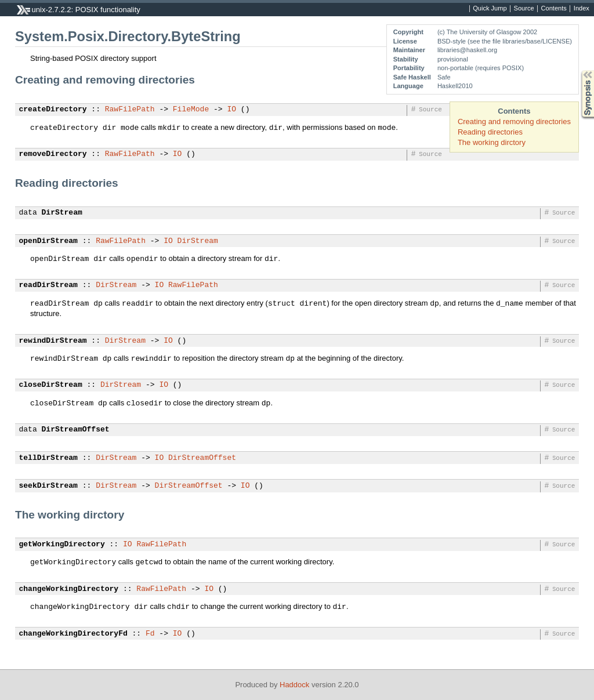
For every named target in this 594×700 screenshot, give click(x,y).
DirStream (62, 213)
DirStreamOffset (76, 430)
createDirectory (53, 110)
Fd (150, 634)
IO (231, 110)
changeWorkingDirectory (69, 589)
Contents (554, 9)
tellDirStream (48, 458)
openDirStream (48, 241)
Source (524, 9)
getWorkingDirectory (62, 545)
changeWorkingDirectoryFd (73, 634)
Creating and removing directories (514, 121)
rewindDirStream (53, 341)
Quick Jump (490, 9)
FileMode (191, 110)
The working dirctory (492, 142)
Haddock (294, 685)
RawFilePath (130, 110)
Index (582, 9)
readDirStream (48, 285)
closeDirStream (51, 385)
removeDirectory (53, 154)
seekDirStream (48, 486)
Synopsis (578, 70)
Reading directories (490, 132)
